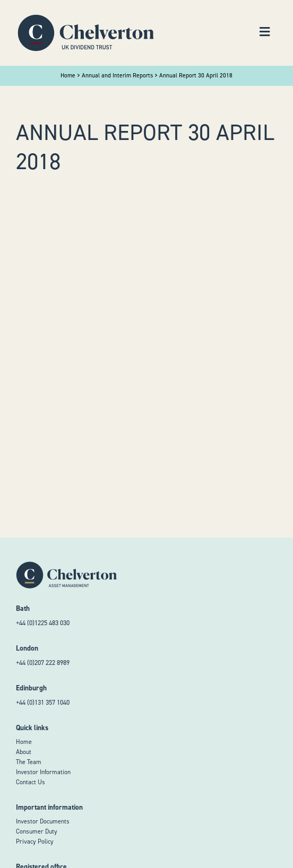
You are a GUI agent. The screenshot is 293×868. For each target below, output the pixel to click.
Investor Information (43, 772)
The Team (29, 762)
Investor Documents (43, 821)
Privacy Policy (35, 841)
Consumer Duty (37, 831)
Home (24, 742)
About (24, 752)
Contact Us (31, 782)
